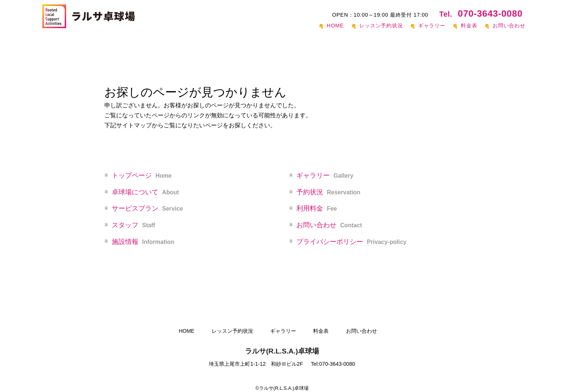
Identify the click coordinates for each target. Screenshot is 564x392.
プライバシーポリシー (351, 242)
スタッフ (133, 225)
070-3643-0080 (481, 14)
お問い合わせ (509, 26)
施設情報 (143, 242)
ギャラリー (432, 26)
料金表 (469, 26)
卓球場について (145, 192)
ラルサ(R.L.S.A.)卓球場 (282, 351)
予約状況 (328, 192)
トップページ (142, 175)
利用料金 (317, 208)
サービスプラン (147, 208)
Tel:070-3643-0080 (333, 364)
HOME (335, 26)
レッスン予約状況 (381, 26)
